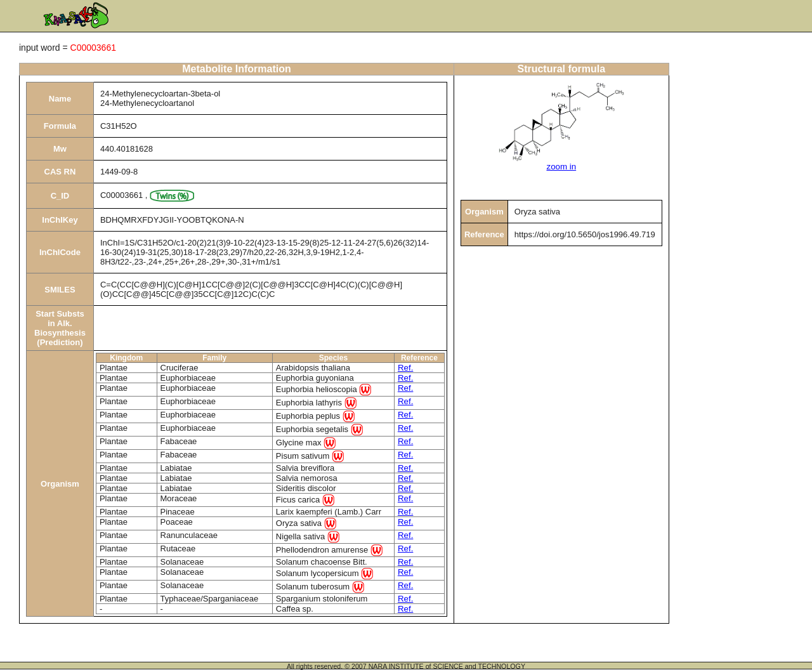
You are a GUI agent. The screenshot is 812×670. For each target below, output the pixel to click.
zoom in (561, 167)
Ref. (405, 368)
